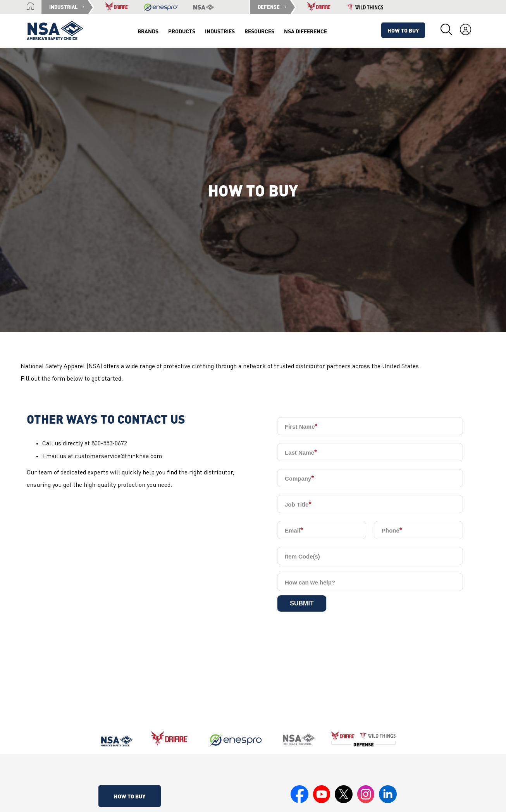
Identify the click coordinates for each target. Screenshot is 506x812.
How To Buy (403, 30)
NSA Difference (305, 31)
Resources (259, 31)
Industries (220, 31)
